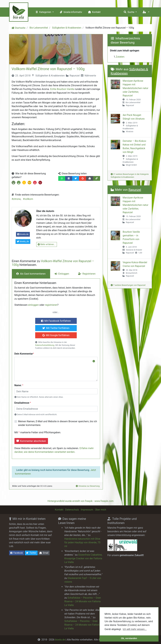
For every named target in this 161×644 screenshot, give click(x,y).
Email (44, 553)
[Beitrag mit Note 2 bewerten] (19, 183)
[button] (146, 12)
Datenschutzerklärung (45, 345)
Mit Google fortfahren (56, 335)
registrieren (51, 305)
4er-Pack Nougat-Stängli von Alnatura (133, 117)
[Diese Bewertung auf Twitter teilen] (76, 178)
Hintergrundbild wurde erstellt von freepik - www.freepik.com (80, 501)
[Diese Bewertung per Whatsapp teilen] (62, 178)
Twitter (31, 553)
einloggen (34, 305)
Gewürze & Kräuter (134, 250)
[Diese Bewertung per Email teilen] (90, 178)
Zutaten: (120, 57)
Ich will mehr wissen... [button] (135, 629)
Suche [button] (129, 12)
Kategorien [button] (43, 12)
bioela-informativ (71, 12)
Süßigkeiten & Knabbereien (67, 28)
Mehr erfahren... (47, 244)
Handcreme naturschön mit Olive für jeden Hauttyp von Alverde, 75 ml (82, 542)
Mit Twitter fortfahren (56, 328)
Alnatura (129, 131)
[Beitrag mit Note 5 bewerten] (35, 183)
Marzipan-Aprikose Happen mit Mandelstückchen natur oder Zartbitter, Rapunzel (135, 88)
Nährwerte (90, 76)
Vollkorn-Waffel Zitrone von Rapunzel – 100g (48, 69)
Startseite (20, 28)
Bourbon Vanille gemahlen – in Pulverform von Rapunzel (131, 237)
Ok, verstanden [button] (129, 638)
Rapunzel (75, 76)
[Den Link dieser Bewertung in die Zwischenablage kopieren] (97, 178)
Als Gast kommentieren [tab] (31, 274)
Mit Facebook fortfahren (56, 321)
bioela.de (23, 234)
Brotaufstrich (131, 273)
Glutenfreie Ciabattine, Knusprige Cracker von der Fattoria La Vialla (83, 558)
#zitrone (16, 199)
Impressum (87, 510)
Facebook (17, 553)
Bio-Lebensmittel (39, 28)
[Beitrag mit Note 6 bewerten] (40, 183)
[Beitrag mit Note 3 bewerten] (24, 183)
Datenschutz (72, 510)
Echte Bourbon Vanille (62, 89)
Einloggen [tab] (62, 274)
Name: (18, 385)
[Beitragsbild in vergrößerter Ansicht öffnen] (56, 49)
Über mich (101, 510)
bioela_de (23, 241)
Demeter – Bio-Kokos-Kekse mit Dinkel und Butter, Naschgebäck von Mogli (134, 146)
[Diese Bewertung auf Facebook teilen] (69, 178)
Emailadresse (22, 403)
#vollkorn (28, 199)
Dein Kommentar (24, 354)
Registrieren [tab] (87, 274)
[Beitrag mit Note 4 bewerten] (29, 183)
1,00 (140, 253)
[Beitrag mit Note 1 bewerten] (13, 183)
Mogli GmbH (131, 165)
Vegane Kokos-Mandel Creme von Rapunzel (135, 264)
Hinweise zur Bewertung (88, 486)
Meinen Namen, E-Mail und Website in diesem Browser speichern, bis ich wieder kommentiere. (58, 423)
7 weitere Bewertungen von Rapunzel (128, 285)
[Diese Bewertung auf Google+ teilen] (83, 178)
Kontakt (94, 12)
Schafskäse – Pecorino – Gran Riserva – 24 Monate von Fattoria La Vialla (82, 601)
